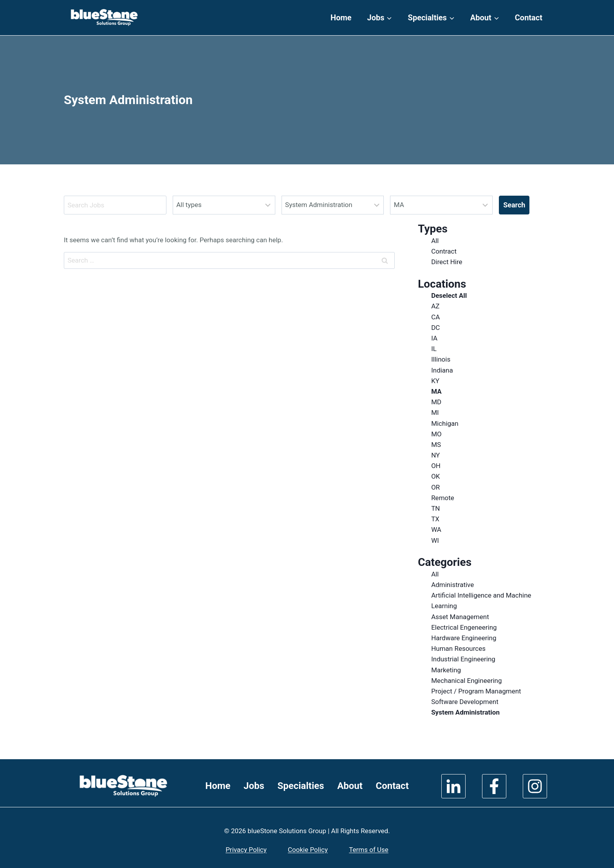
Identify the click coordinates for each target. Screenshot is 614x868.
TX (435, 519)
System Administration (465, 712)
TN (435, 508)
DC (435, 328)
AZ (435, 306)
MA (436, 391)
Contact (529, 18)
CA (435, 317)
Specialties (301, 786)
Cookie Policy (308, 850)
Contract (444, 251)
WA (436, 529)
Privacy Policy (246, 850)
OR (435, 487)
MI (435, 412)
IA (434, 338)
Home (341, 18)
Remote (443, 498)
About (350, 786)
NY (435, 455)
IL (434, 349)
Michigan (445, 423)
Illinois (441, 359)
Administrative (452, 585)
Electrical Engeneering (464, 627)
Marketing (446, 670)
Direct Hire (447, 262)
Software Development (465, 702)
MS (436, 445)
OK (435, 476)
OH (436, 466)
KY (435, 381)
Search (514, 205)
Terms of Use (369, 850)
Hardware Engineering (464, 638)
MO (436, 434)
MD (436, 402)
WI (435, 540)
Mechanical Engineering (466, 681)
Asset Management (460, 617)
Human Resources (458, 648)
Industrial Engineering (463, 659)
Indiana (442, 370)
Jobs (254, 786)
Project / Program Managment (476, 691)
